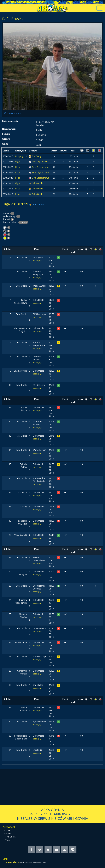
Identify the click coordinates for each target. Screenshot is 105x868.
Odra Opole (37, 183)
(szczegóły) (37, 260)
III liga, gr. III (21, 156)
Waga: (5, 144)
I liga (17, 162)
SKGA (8, 830)
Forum (8, 834)
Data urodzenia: (10, 121)
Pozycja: (6, 134)
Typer (8, 840)
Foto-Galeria (11, 837)
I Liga (18, 189)
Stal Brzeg (36, 156)
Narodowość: (9, 129)
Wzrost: (6, 139)
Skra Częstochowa (40, 162)
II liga (18, 172)
